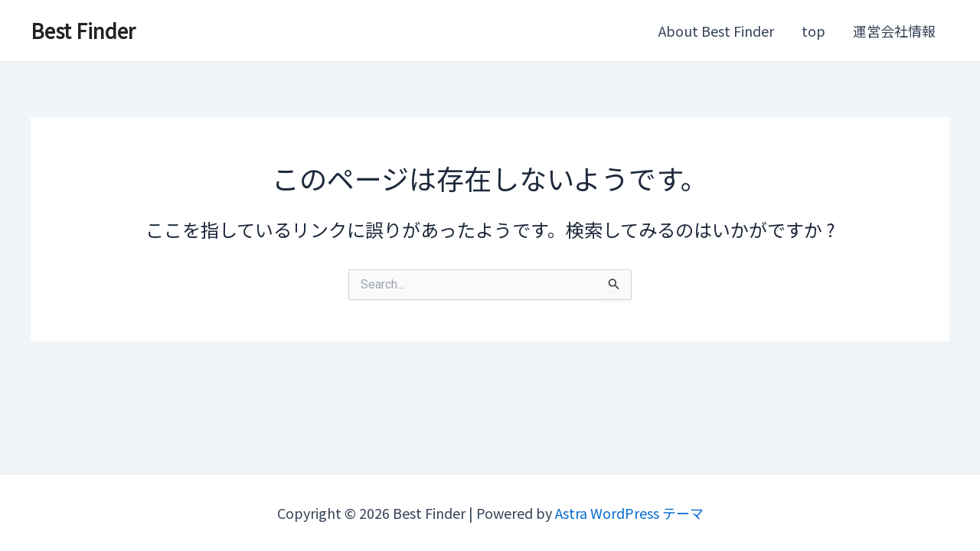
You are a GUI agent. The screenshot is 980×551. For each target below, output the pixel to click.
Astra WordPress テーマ (629, 513)
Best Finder (83, 30)
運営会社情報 (894, 31)
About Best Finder (716, 31)
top (813, 31)
